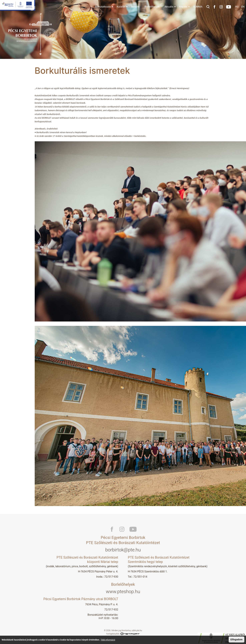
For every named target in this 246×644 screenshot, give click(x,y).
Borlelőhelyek (152, 7)
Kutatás (121, 7)
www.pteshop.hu (123, 592)
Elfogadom (236, 639)
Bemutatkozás (103, 7)
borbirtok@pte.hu (123, 550)
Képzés (183, 7)
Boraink (135, 7)
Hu (237, 7)
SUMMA (198, 7)
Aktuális (169, 7)
